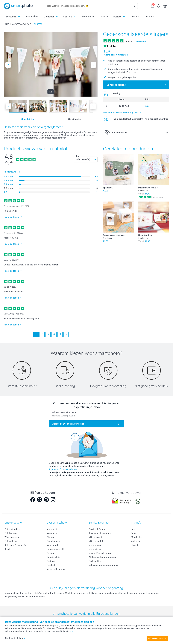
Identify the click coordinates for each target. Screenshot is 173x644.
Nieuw (105, 17)
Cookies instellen (15, 638)
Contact (135, 17)
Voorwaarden (53, 545)
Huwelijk (135, 545)
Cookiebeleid (53, 557)
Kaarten (8, 549)
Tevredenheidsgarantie (100, 533)
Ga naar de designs (116, 85)
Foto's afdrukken (13, 529)
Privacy (50, 553)
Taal (78, 156)
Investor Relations (56, 569)
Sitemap (51, 537)
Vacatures (52, 533)
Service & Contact (98, 529)
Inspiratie (150, 17)
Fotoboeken (32, 17)
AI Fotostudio (88, 17)
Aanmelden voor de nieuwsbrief (68, 424)
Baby (133, 533)
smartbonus (95, 545)
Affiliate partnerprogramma (102, 557)
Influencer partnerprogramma (103, 565)
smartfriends (95, 549)
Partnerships (95, 561)
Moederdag (137, 537)
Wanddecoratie (12, 537)
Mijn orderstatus (97, 541)
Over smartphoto (57, 523)
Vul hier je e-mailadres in (64, 413)
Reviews (51, 561)
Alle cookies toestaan (157, 638)
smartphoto (53, 529)
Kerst (134, 529)
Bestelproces (53, 541)
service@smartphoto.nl (100, 553)
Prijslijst (51, 565)
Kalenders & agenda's (15, 545)
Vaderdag (136, 541)
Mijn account (95, 537)
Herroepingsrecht (55, 549)
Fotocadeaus (11, 541)
